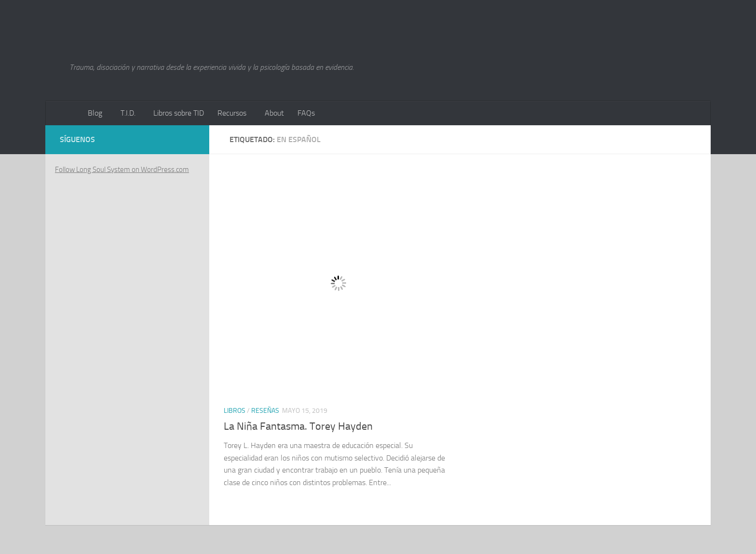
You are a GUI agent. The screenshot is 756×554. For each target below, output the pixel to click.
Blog (95, 113)
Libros (235, 411)
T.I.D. (128, 113)
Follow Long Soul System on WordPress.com (122, 170)
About (274, 113)
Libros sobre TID (179, 113)
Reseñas (265, 411)
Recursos (232, 113)
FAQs (306, 113)
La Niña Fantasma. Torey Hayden (298, 426)
